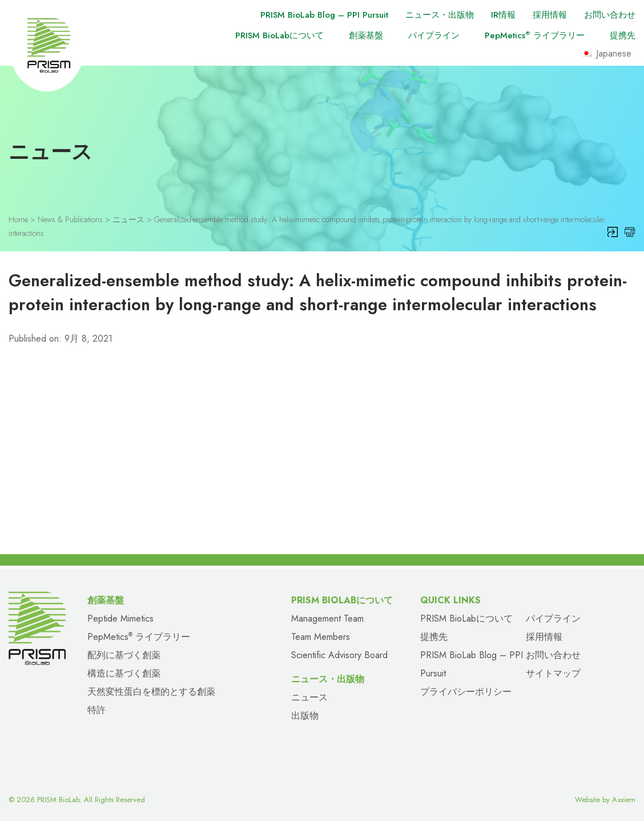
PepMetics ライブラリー (535, 35)
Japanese (606, 53)
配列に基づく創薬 (124, 655)
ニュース (309, 697)
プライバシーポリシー (466, 692)
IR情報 (503, 15)
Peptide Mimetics (120, 618)
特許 (96, 710)
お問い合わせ (610, 15)
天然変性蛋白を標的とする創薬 (151, 692)
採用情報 (550, 15)
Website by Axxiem (605, 800)
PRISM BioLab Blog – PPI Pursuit (324, 15)
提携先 (623, 35)
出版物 (305, 716)
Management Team (327, 618)
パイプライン (434, 35)
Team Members (321, 637)
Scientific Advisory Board (339, 655)
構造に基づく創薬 (124, 673)
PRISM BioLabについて (279, 35)
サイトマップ (553, 673)
